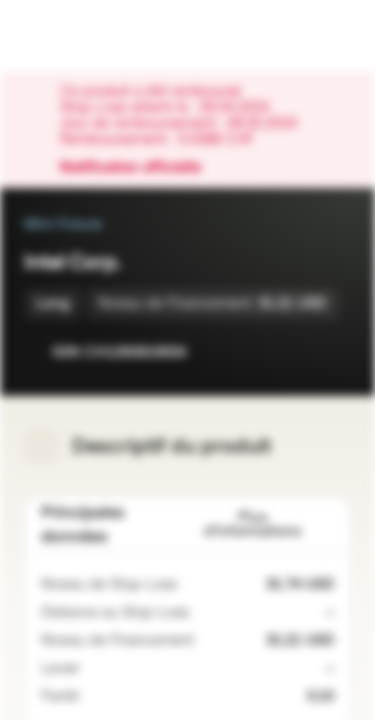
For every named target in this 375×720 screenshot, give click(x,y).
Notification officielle (140, 168)
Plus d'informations (269, 524)
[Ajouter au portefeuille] (331, 352)
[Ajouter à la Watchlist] (291, 352)
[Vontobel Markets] (78, 36)
